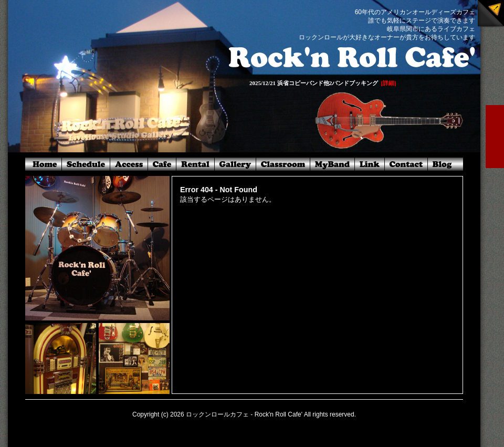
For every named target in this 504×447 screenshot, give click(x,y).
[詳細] (388, 83)
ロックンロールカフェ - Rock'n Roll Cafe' (244, 414)
